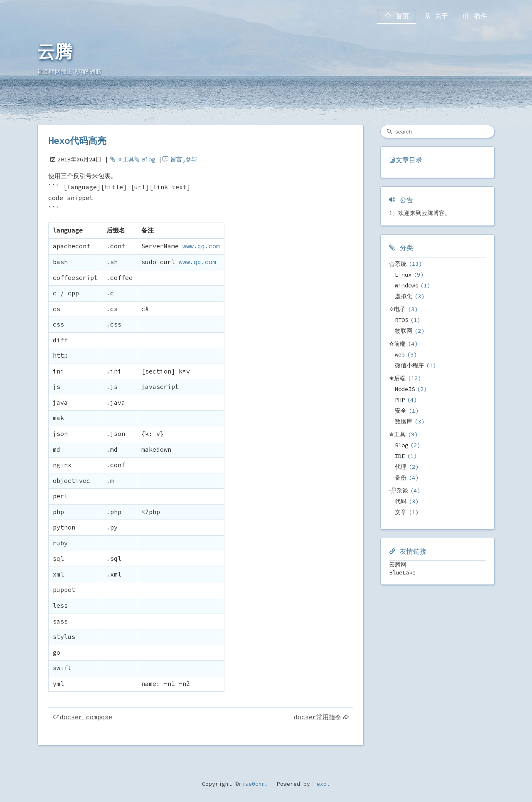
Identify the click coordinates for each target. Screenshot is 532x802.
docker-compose (86, 717)
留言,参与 (184, 159)
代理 (401, 467)
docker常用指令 (318, 717)
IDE (400, 456)
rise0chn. (254, 784)
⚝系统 (398, 264)
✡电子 (397, 309)
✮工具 (126, 159)
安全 (401, 411)
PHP (400, 400)
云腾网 (398, 564)
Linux (403, 275)
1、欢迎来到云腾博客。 (420, 213)
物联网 (404, 331)
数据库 (404, 421)
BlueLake (402, 572)
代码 (401, 501)
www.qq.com (201, 246)
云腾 (55, 52)
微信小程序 (409, 365)
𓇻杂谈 (399, 490)
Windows (406, 285)
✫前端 (397, 344)
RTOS (401, 320)
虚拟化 (404, 296)
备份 (401, 478)
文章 (401, 512)
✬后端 (397, 378)
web (400, 354)
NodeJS (405, 389)
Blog (148, 159)
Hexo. (320, 784)
